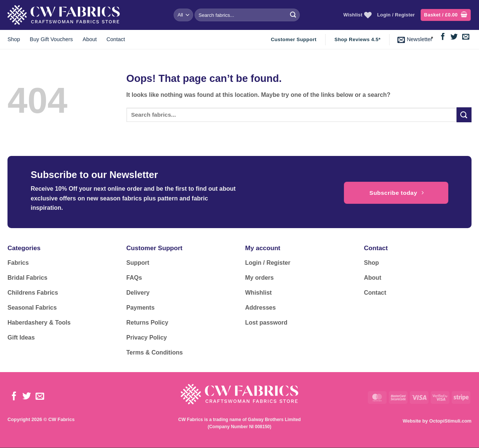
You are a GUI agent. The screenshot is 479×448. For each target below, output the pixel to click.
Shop (14, 39)
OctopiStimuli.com (450, 421)
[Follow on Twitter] (454, 37)
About (90, 39)
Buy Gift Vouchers (51, 39)
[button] (446, 15)
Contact (116, 39)
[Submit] (293, 15)
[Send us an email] (466, 37)
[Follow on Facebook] (443, 37)
